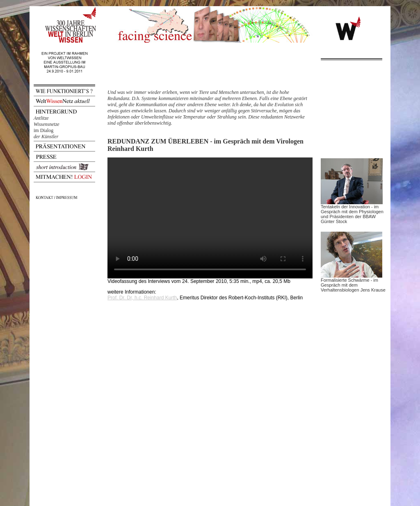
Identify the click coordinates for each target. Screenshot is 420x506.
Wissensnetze (47, 124)
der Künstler (46, 137)
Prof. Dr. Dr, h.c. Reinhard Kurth (142, 298)
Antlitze (41, 118)
